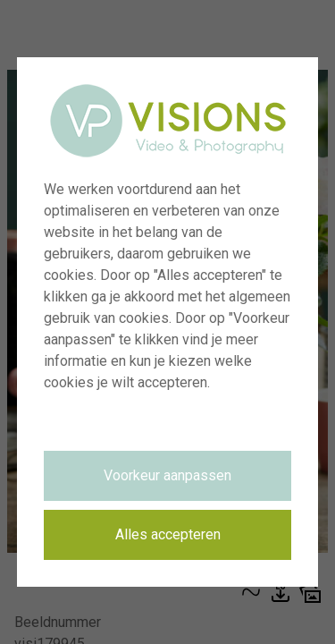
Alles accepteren (168, 534)
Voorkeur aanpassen (167, 475)
